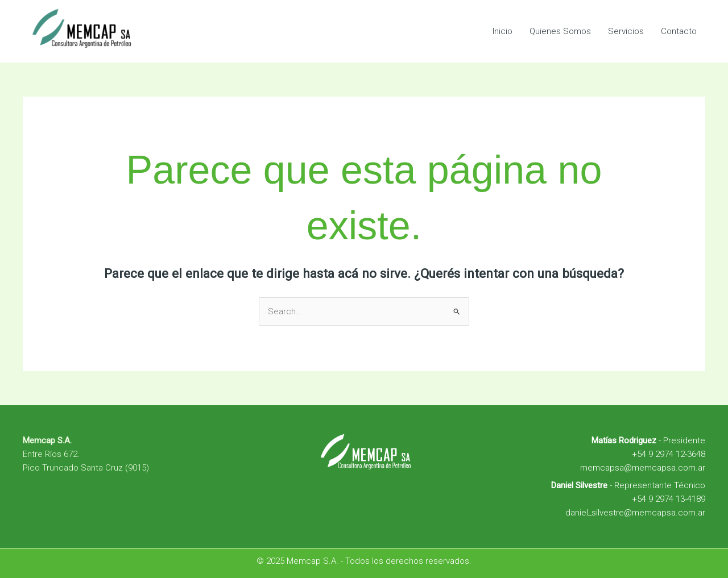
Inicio (502, 31)
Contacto (679, 31)
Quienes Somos (560, 31)
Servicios (626, 31)
